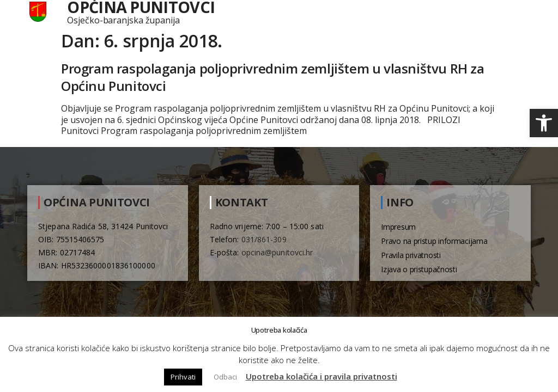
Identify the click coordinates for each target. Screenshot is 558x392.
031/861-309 (264, 239)
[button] (544, 123)
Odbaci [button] (225, 377)
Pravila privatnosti (411, 255)
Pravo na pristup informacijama (434, 241)
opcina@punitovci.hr (277, 252)
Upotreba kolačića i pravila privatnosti (322, 376)
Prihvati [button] (183, 377)
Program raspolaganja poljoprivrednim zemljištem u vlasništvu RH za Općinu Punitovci (273, 77)
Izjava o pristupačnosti (419, 269)
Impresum (398, 227)
